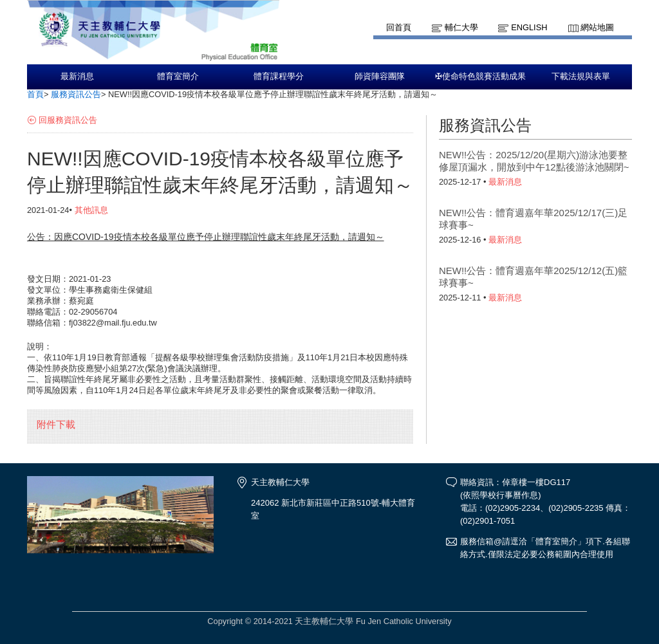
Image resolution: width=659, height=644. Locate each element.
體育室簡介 (178, 77)
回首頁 (399, 27)
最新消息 (77, 77)
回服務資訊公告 (68, 120)
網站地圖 (597, 27)
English (529, 27)
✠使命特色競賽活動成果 (480, 77)
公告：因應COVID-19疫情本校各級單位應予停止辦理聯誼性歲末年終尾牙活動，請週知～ (206, 237)
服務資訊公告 (76, 94)
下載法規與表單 (581, 77)
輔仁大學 (461, 27)
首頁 (35, 94)
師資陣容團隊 (380, 77)
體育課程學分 (279, 77)
